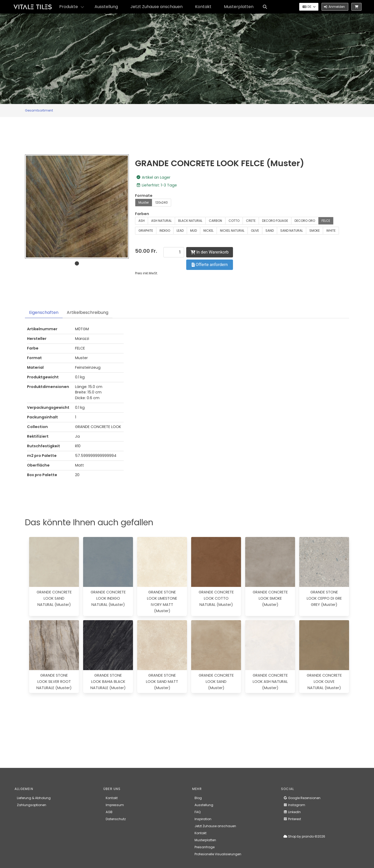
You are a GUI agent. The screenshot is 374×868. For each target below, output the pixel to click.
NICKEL (208, 231)
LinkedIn (292, 812)
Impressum (115, 805)
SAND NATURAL (292, 231)
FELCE (326, 221)
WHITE (331, 231)
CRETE (251, 221)
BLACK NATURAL (190, 221)
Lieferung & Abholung (34, 798)
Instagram (294, 805)
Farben (142, 214)
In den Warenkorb (210, 252)
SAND (270, 231)
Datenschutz (116, 819)
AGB (109, 812)
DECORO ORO (305, 221)
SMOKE (315, 231)
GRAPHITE (146, 231)
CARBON (215, 221)
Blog (198, 798)
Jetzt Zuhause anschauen (156, 7)
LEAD (180, 231)
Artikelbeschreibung (88, 312)
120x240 (162, 202)
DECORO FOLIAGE (275, 221)
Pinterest (292, 819)
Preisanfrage (205, 847)
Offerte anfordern (210, 265)
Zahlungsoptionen (32, 805)
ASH (142, 221)
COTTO (234, 221)
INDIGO (165, 231)
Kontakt (203, 7)
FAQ (198, 812)
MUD (193, 231)
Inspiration (203, 819)
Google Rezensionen (302, 798)
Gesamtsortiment (39, 110)
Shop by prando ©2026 (304, 836)
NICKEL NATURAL (232, 231)
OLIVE (255, 231)
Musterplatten (239, 7)
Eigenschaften (44, 312)
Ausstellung (106, 7)
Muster (144, 202)
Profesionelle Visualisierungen (218, 854)
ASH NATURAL (161, 221)
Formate (144, 196)
